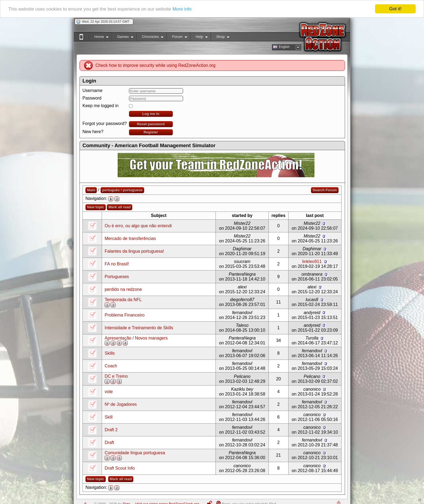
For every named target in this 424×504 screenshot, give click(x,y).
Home (99, 38)
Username (92, 90)
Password (92, 98)
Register (151, 132)
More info (182, 9)
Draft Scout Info (120, 468)
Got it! (395, 9)
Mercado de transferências (130, 238)
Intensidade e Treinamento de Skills (139, 327)
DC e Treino (116, 376)
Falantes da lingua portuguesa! (134, 251)
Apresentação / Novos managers (136, 338)
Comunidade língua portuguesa (135, 453)
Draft (109, 442)
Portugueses (117, 277)
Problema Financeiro (125, 315)
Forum (177, 38)
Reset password (151, 124)
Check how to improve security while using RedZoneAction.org (155, 65)
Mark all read (120, 207)
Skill (109, 417)
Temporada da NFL (123, 300)
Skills (110, 353)
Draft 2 (111, 430)
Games (122, 38)
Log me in (151, 114)
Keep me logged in (100, 106)
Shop (220, 38)
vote (109, 392)
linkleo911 (312, 261)
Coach (111, 366)
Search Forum (325, 190)
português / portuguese (122, 190)
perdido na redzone (123, 289)
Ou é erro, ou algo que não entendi (138, 226)
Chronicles (150, 38)
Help (199, 38)
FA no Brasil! (117, 264)
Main (91, 190)
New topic (96, 207)
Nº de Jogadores (121, 404)
